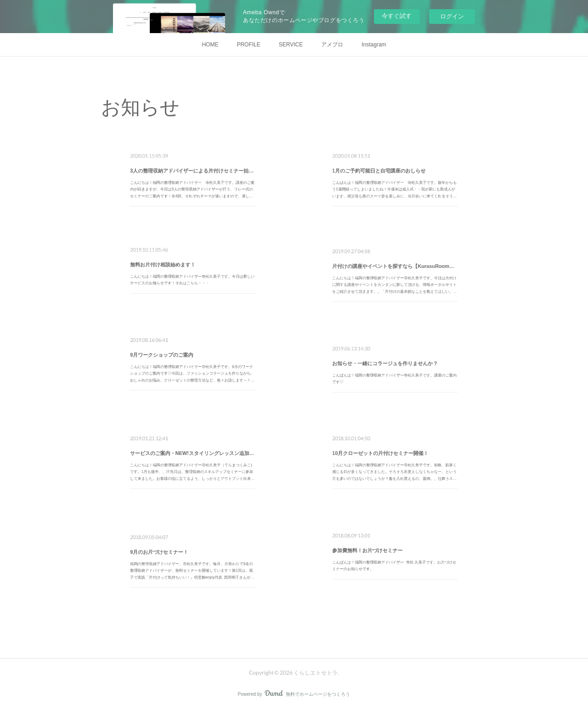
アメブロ (332, 45)
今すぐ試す (397, 16)
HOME (210, 45)
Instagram (374, 45)
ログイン (452, 16)
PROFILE (248, 45)
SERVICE (291, 45)
